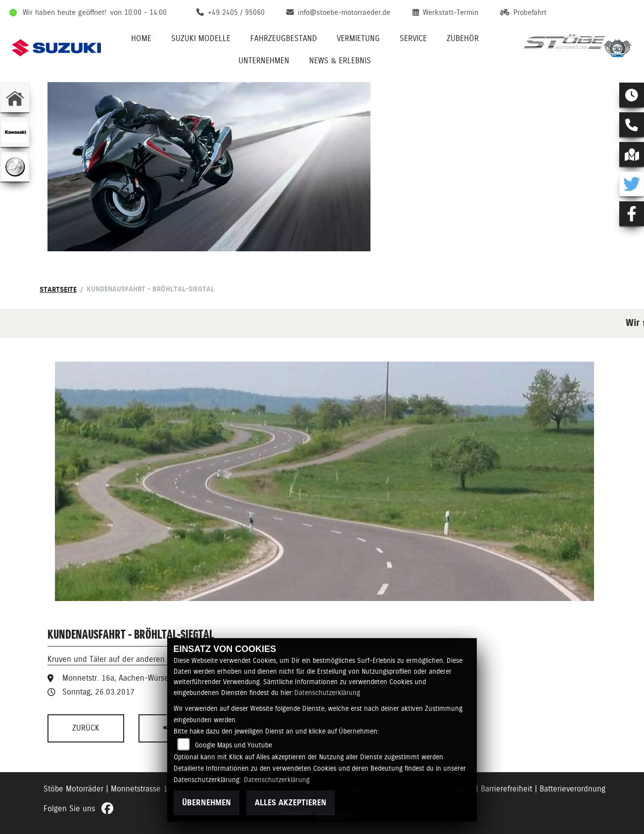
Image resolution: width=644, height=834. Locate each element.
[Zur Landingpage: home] (15, 97)
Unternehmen (264, 61)
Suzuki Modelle (201, 38)
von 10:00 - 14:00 (138, 12)
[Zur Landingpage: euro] (15, 167)
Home (141, 38)
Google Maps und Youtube (233, 745)
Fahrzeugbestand (284, 38)
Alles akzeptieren (291, 803)
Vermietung (358, 38)
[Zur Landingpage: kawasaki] (15, 132)
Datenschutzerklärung (327, 693)
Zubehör (463, 38)
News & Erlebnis (340, 61)
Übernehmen (207, 803)
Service (413, 38)
